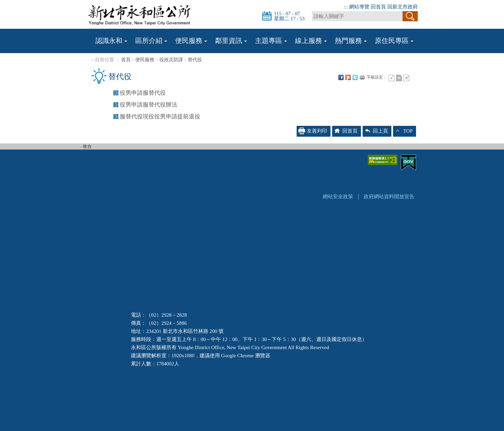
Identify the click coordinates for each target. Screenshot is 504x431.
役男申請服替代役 (143, 93)
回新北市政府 (403, 7)
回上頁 (380, 131)
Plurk (348, 77)
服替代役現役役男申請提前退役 (160, 117)
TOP (408, 131)
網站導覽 (359, 7)
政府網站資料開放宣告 (389, 197)
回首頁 (378, 7)
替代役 (195, 60)
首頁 (126, 60)
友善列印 (362, 77)
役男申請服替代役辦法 (148, 105)
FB (341, 77)
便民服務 (145, 60)
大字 (406, 78)
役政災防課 (171, 60)
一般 (399, 78)
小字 (392, 78)
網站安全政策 (338, 197)
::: (346, 7)
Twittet (355, 77)
